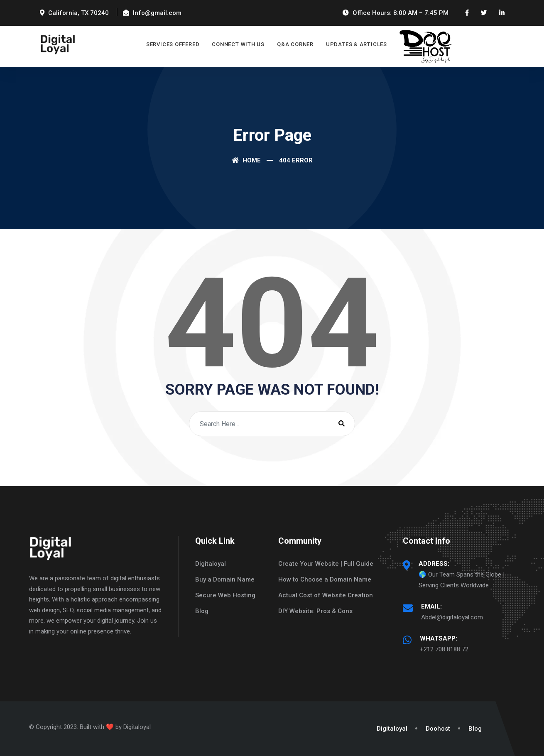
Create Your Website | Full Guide (326, 564)
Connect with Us (238, 44)
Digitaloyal (211, 564)
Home (246, 160)
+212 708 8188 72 (444, 649)
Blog (202, 611)
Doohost (438, 729)
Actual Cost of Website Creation (326, 595)
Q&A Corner (295, 44)
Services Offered (173, 44)
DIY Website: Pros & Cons (315, 611)
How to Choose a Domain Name (325, 579)
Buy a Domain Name (225, 579)
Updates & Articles (357, 44)
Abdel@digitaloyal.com (452, 617)
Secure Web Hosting (225, 595)
